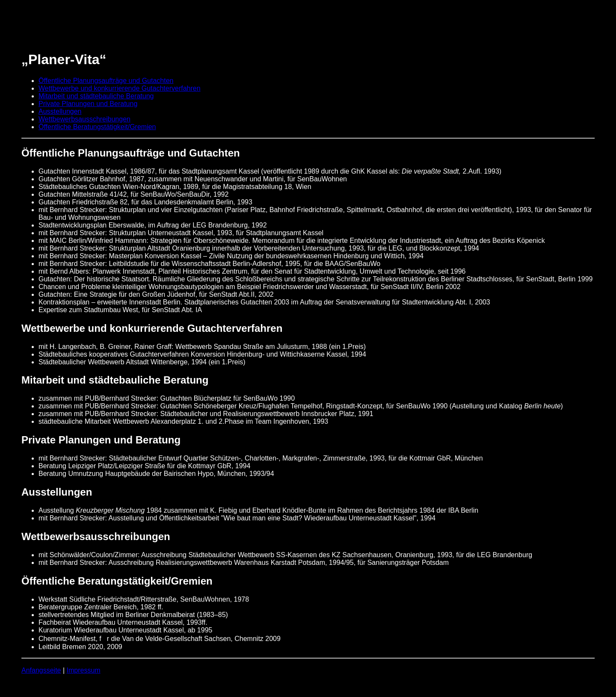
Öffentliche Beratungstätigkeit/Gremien (97, 127)
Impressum (84, 670)
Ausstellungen (60, 111)
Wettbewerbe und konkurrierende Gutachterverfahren (120, 88)
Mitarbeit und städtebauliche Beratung (96, 96)
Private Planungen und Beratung (88, 104)
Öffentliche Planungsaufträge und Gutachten (106, 81)
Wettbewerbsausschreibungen (84, 119)
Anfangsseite (41, 670)
